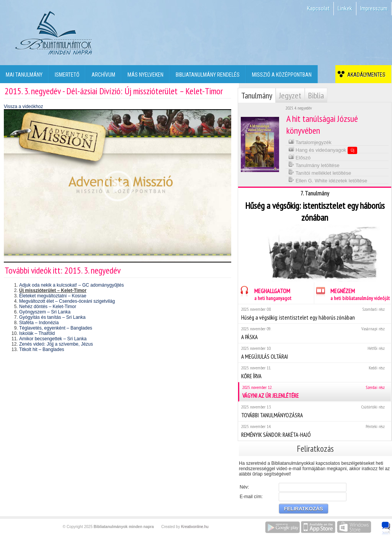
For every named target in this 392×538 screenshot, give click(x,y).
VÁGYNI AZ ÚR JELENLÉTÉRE (315, 392)
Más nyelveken (145, 75)
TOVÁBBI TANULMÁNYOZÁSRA (314, 411)
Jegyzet (290, 95)
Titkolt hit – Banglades (42, 349)
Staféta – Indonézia (39, 323)
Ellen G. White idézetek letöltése (328, 180)
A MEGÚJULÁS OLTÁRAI (314, 353)
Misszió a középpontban (282, 75)
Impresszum (374, 8)
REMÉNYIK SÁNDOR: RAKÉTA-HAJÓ (314, 431)
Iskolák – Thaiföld (37, 333)
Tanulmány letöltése (314, 165)
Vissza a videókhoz (24, 107)
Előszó (300, 157)
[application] (118, 186)
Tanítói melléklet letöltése (320, 172)
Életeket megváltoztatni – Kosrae (53, 296)
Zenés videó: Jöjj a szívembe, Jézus (56, 344)
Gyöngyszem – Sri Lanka (45, 312)
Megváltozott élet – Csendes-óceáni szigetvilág (67, 301)
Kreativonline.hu (195, 527)
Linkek (345, 8)
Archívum (103, 75)
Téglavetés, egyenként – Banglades (56, 328)
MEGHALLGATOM (265, 293)
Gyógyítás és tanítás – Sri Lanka (52, 317)
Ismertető (67, 75)
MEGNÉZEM (352, 293)
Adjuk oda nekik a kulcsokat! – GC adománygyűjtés (71, 285)
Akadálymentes (365, 75)
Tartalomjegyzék (310, 142)
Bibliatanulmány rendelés (208, 75)
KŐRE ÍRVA (314, 372)
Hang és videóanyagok (323, 150)
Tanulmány (257, 95)
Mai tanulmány (24, 75)
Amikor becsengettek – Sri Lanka (53, 339)
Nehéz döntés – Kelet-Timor (48, 307)
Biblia (316, 95)
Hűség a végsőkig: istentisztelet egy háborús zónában (314, 314)
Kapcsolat (318, 8)
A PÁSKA (314, 333)
